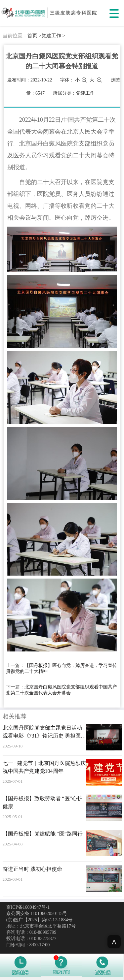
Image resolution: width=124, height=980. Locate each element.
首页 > (34, 36)
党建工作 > (53, 36)
